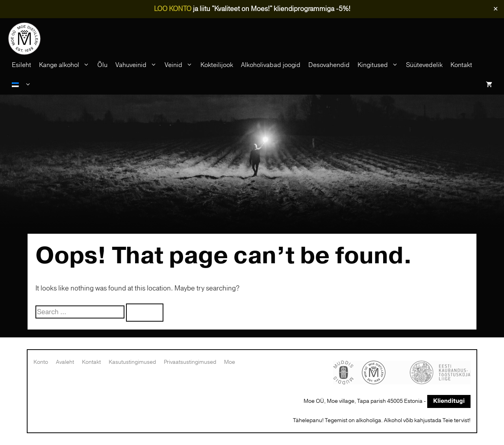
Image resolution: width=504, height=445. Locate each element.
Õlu (102, 65)
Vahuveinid (138, 65)
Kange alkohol (66, 65)
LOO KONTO (173, 9)
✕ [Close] (496, 9)
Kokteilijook (217, 65)
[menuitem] (21, 85)
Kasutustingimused (132, 362)
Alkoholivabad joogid (271, 65)
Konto (41, 362)
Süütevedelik (424, 65)
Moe (230, 362)
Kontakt (461, 65)
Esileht (21, 65)
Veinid (181, 65)
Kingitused (380, 65)
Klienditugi (449, 401)
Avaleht (65, 362)
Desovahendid (329, 65)
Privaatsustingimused (190, 362)
